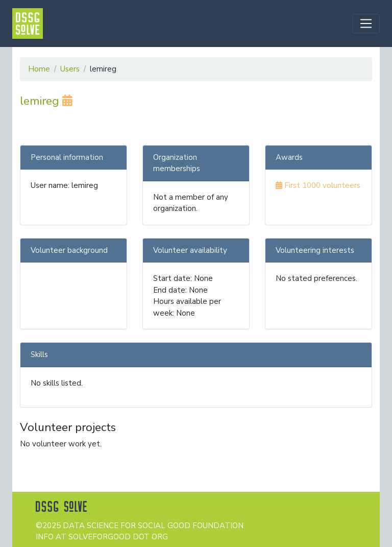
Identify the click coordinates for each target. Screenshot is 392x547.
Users (70, 69)
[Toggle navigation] (366, 23)
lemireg (46, 101)
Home (39, 69)
